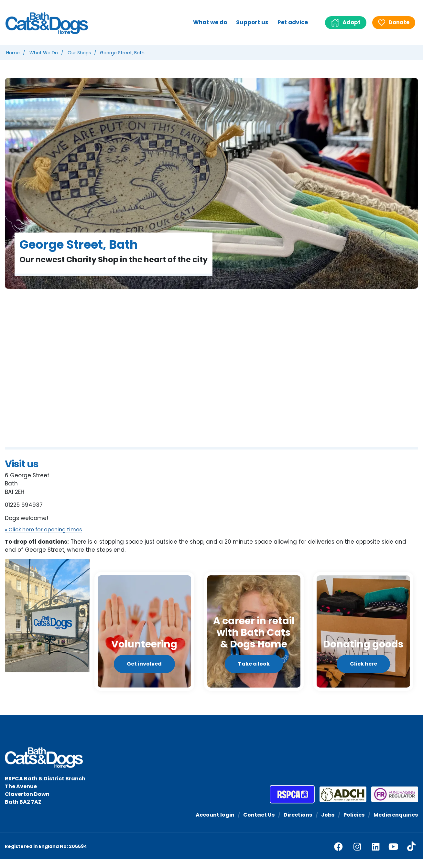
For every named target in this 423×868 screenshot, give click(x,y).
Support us (252, 22)
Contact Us (254, 824)
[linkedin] (376, 856)
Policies (352, 824)
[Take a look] (254, 636)
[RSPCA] (292, 803)
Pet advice (293, 22)
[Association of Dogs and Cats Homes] (341, 803)
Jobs (325, 824)
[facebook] (338, 856)
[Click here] (363, 636)
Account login (209, 824)
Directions (294, 824)
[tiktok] (411, 856)
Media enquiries (395, 824)
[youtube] (393, 856)
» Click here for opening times (46, 530)
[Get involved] (144, 636)
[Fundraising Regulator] (392, 803)
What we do (210, 22)
